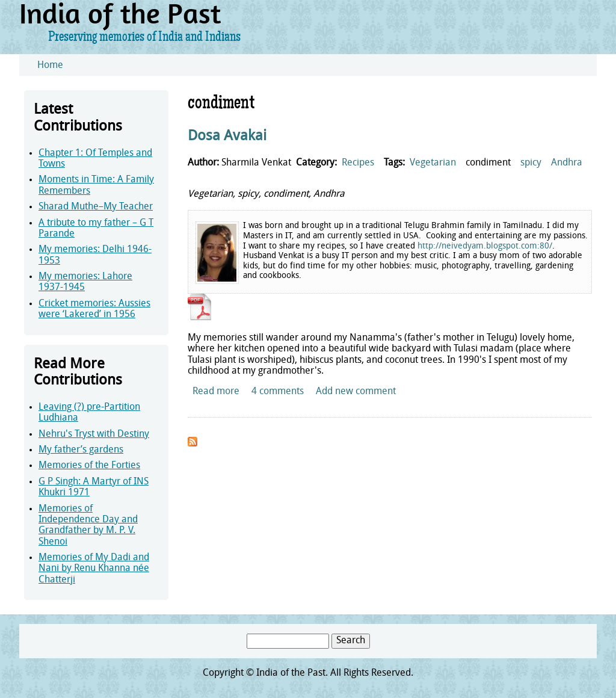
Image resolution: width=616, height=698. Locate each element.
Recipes (358, 163)
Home (50, 66)
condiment (488, 163)
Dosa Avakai (227, 137)
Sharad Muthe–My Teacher (96, 207)
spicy (531, 163)
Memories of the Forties (89, 466)
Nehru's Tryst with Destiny (94, 434)
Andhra (567, 163)
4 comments (278, 392)
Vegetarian (433, 163)
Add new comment (356, 392)
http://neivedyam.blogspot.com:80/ (485, 246)
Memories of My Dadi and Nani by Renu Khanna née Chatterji (94, 569)
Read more (216, 392)
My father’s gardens (81, 450)
